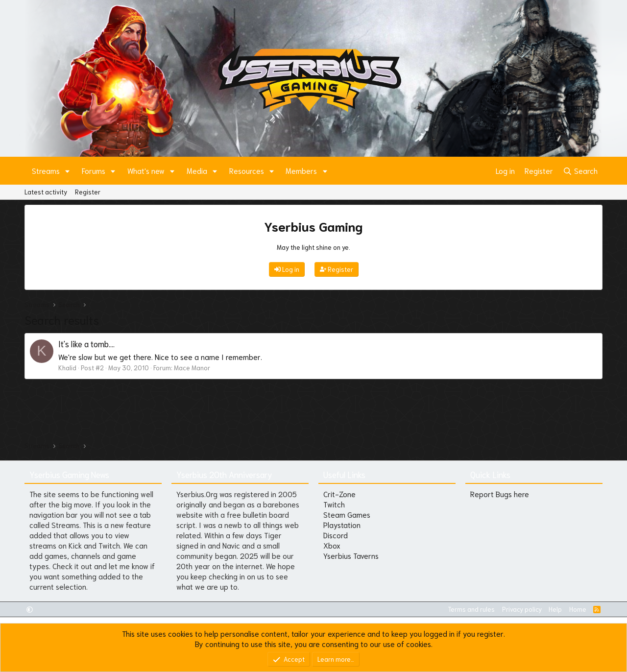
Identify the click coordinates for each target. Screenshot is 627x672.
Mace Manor (192, 368)
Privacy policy (522, 609)
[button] (68, 171)
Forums (94, 170)
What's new (146, 170)
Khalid (67, 368)
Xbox (332, 545)
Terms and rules (471, 609)
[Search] (580, 171)
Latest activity (46, 192)
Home (578, 609)
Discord (336, 535)
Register (88, 192)
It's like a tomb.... (86, 343)
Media (197, 170)
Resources (247, 170)
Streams (46, 170)
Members (301, 170)
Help (555, 609)
